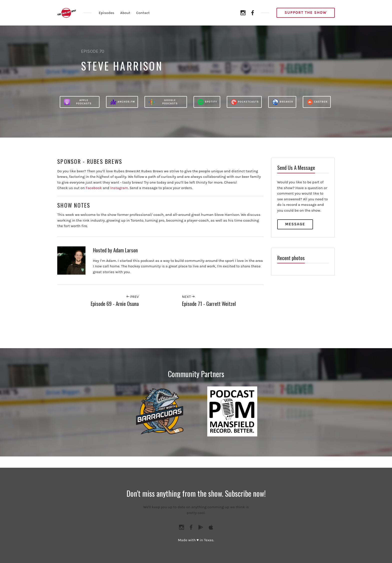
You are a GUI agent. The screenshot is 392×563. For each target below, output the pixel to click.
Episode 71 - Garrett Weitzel (209, 304)
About (125, 13)
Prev (133, 297)
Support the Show (306, 13)
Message (295, 224)
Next (188, 297)
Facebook (94, 188)
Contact (143, 13)
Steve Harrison (122, 66)
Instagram (119, 188)
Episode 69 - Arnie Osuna (115, 304)
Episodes (106, 13)
